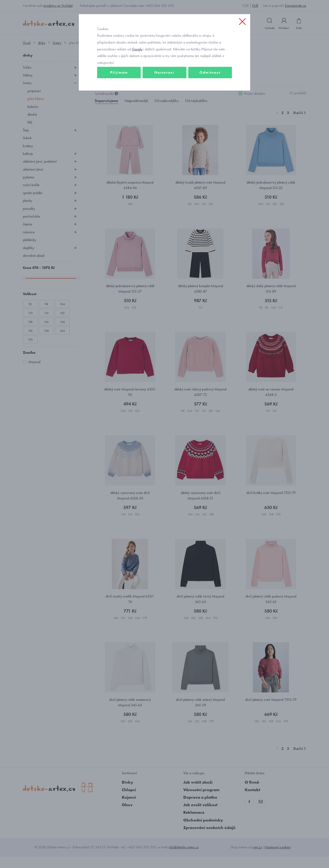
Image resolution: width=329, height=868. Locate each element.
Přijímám (119, 93)
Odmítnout (210, 93)
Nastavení (164, 93)
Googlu (137, 69)
